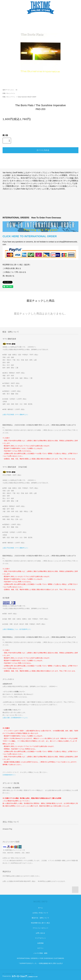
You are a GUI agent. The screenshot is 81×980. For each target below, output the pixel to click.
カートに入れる (40, 150)
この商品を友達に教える (12, 268)
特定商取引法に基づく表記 (40, 923)
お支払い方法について (40, 913)
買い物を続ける (8, 276)
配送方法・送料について (40, 918)
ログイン (40, 948)
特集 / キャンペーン (9, 93)
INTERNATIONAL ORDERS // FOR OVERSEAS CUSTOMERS (40, 958)
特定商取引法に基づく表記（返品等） (17, 265)
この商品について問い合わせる (14, 272)
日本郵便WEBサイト (9, 775)
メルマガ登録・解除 (40, 953)
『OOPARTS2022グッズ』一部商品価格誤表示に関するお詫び (40, 963)
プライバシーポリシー (40, 928)
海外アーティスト (8, 90)
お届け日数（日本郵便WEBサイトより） (16, 718)
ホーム (40, 908)
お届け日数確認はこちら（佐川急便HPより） (17, 629)
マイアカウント (41, 938)
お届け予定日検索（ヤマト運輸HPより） (16, 415)
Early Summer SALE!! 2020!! (27, 97)
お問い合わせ (41, 933)
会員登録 (40, 943)
